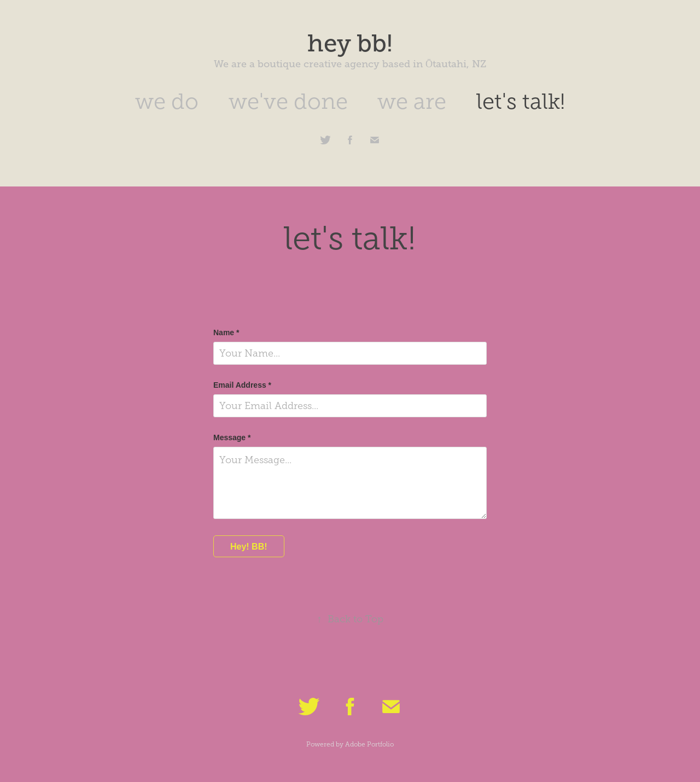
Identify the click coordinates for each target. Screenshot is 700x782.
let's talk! (521, 101)
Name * (226, 332)
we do (167, 101)
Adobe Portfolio (369, 744)
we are (412, 101)
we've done (288, 101)
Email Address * (242, 385)
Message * (232, 437)
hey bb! (350, 43)
